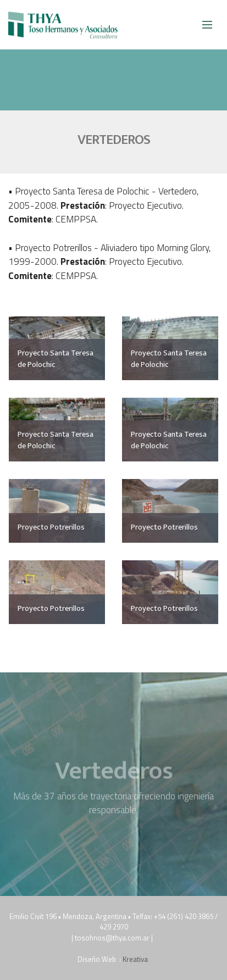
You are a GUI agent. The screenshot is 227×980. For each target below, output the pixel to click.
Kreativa (136, 959)
